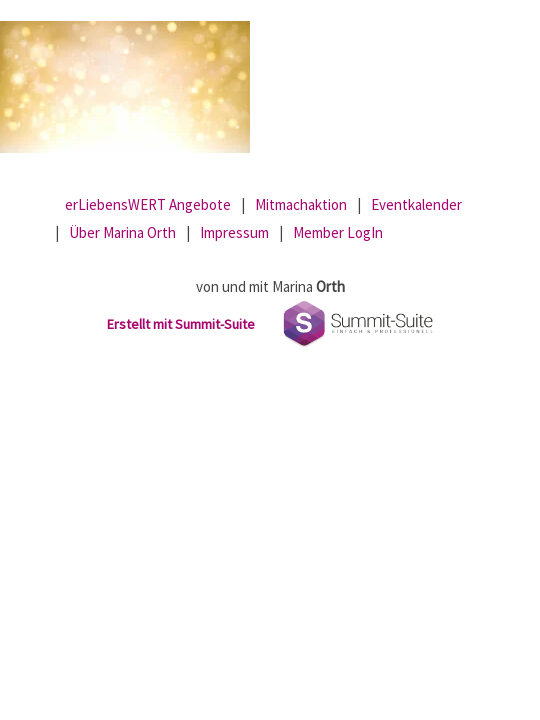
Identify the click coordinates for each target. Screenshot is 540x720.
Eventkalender (416, 204)
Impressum (234, 232)
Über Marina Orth (122, 232)
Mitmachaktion (301, 204)
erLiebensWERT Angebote (148, 204)
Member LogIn (338, 232)
